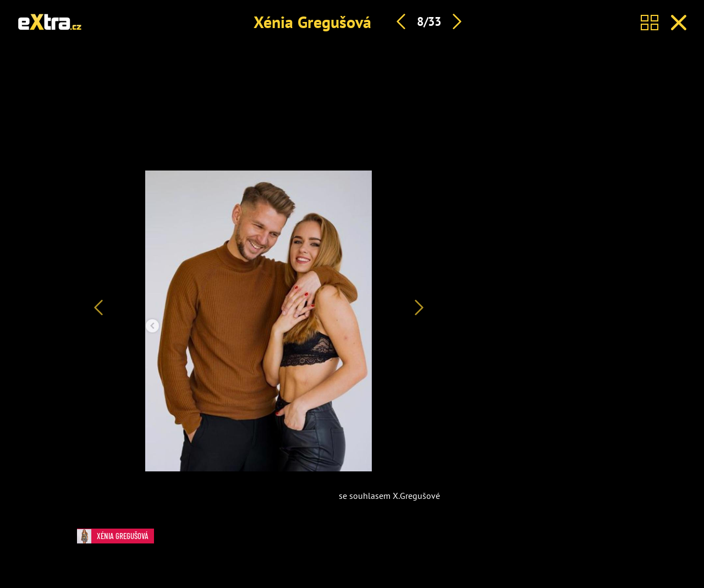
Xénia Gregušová (312, 22)
